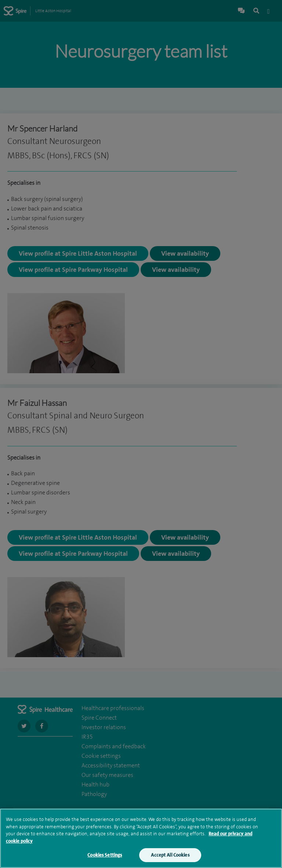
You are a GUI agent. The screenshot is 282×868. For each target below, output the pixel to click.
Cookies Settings (105, 857)
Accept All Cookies (170, 857)
